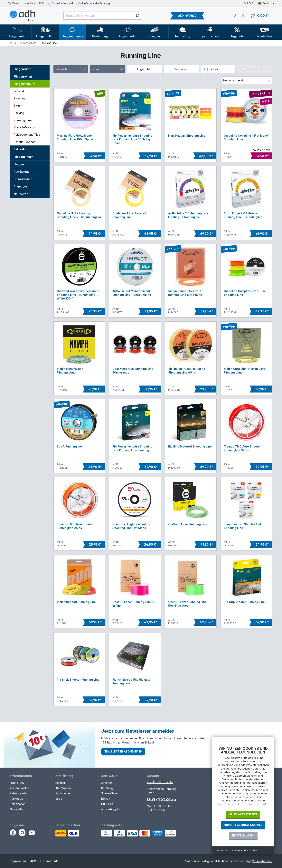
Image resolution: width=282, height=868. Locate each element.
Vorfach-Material (24, 127)
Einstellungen (243, 836)
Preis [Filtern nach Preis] (108, 68)
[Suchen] (137, 16)
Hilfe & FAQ (247, 3)
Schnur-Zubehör (24, 142)
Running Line (23, 120)
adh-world (109, 776)
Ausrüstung (22, 172)
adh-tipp (216, 69)
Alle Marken (63, 788)
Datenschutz (50, 861)
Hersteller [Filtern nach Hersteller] (71, 68)
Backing (19, 113)
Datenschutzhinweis (246, 850)
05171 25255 (162, 799)
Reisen (106, 799)
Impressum (18, 861)
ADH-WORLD (187, 16)
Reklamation (18, 804)
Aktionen (107, 783)
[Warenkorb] (260, 16)
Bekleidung (21, 149)
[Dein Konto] (243, 15)
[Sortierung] (247, 80)
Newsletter (17, 809)
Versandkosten (20, 788)
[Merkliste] (234, 15)
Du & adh (107, 804)
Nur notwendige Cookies (243, 825)
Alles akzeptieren (243, 814)
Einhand (19, 91)
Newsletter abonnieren (123, 751)
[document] (243, 777)
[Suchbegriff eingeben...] (98, 16)
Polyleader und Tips (27, 135)
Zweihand (20, 98)
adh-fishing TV (111, 809)
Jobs (59, 799)
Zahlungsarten (19, 793)
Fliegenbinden (24, 157)
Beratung (107, 788)
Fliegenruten (23, 69)
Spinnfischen (23, 179)
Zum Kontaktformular (160, 782)
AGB (33, 861)
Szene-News (110, 793)
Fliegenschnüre (25, 84)
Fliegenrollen (23, 76)
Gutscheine (63, 793)
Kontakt (60, 783)
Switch (18, 106)
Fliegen (19, 164)
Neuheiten (21, 194)
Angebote (20, 186)
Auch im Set (254, 69)
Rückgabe (16, 799)
